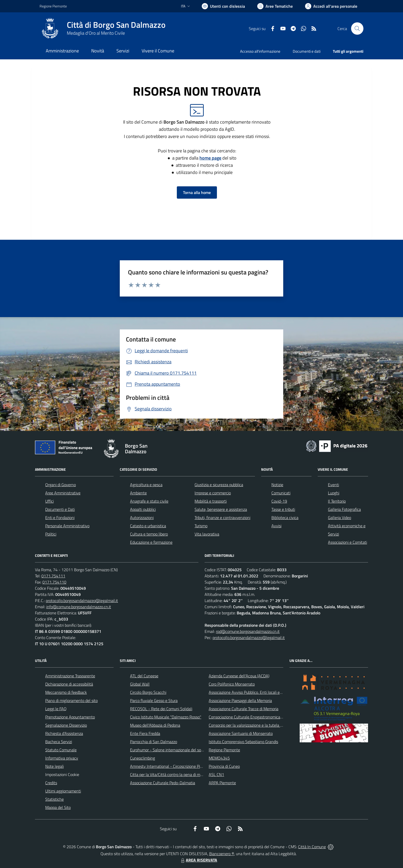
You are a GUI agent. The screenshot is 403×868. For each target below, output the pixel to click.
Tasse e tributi (283, 509)
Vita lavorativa (207, 534)
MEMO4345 (219, 758)
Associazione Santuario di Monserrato (241, 733)
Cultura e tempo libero (149, 534)
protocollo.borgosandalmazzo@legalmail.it (82, 601)
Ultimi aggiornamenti (63, 791)
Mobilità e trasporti (211, 501)
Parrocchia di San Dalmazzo (154, 742)
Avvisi (276, 526)
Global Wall (140, 684)
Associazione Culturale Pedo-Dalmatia (163, 783)
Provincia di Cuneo (224, 766)
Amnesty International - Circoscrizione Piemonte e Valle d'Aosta (185, 766)
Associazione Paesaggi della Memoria (240, 700)
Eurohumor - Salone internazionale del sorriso (169, 750)
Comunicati (281, 493)
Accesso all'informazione (260, 51)
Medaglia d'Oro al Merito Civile (96, 33)
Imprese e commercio (213, 493)
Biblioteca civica (285, 518)
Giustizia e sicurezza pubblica (219, 485)
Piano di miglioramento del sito (71, 700)
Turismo (201, 526)
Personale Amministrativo (67, 526)
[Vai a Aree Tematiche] (275, 6)
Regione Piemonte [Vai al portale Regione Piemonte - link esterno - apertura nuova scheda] (53, 6)
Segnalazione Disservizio (66, 725)
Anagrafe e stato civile (149, 501)
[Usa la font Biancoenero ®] (223, 6)
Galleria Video (340, 518)
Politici (51, 534)
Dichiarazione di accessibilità (69, 684)
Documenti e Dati (60, 509)
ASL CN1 (216, 774)
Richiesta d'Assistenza (64, 733)
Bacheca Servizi (59, 742)
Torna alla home (197, 192)
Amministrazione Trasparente (70, 676)
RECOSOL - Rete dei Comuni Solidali (161, 709)
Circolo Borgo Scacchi (148, 692)
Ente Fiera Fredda (145, 733)
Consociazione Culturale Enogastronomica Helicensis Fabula (260, 717)
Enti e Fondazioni (60, 518)
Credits (51, 783)
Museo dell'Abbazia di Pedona (155, 725)
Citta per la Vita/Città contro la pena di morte (169, 774)
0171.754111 (53, 576)
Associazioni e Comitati (347, 542)
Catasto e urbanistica (148, 526)
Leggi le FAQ (56, 709)
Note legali (54, 766)
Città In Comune (312, 847)
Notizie (277, 485)
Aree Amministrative (63, 493)
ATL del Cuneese (144, 676)
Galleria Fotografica (344, 509)
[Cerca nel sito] (357, 29)
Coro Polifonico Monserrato (232, 684)
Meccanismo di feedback (66, 692)
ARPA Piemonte (222, 783)
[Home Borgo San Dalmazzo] (103, 29)
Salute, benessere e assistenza (221, 509)
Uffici (49, 501)
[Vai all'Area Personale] (331, 6)
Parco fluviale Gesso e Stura (154, 700)
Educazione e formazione (151, 542)
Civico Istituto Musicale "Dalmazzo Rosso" (166, 717)
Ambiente (138, 493)
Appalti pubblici (143, 509)
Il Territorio (337, 501)
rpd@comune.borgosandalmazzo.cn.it (248, 631)
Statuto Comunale (61, 750)
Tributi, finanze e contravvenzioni (222, 518)
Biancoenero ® (222, 854)
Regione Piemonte (224, 750)
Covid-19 (279, 501)
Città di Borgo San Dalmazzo (116, 25)
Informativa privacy (62, 758)
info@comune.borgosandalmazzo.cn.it (79, 607)
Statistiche (54, 799)
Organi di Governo (61, 485)
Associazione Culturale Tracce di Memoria (244, 709)
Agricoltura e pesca (146, 485)
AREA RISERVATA (198, 860)
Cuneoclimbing (143, 758)
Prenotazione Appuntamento (70, 717)
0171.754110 (54, 582)
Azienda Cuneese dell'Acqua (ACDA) (239, 676)
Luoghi (334, 493)
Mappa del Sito (58, 807)
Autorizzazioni (142, 518)
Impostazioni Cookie (62, 774)
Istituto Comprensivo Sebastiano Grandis (243, 742)
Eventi (333, 485)
